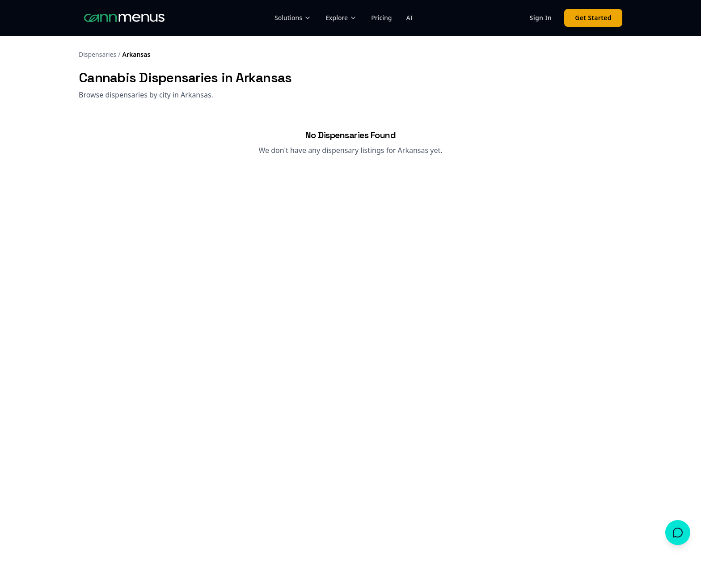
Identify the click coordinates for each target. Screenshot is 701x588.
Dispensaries (97, 54)
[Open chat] (678, 533)
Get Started (593, 18)
